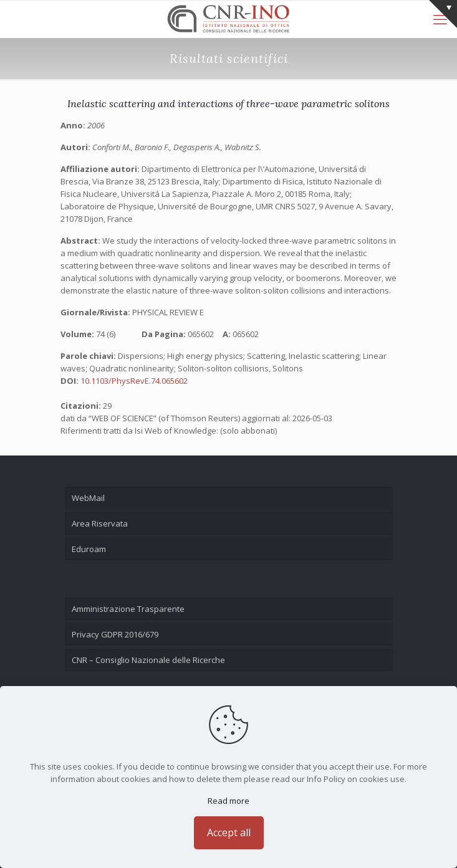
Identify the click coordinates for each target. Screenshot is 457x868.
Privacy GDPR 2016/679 (115, 634)
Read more (228, 801)
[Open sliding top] (443, 14)
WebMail (88, 498)
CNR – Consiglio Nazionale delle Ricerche (148, 660)
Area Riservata (100, 523)
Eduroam (89, 549)
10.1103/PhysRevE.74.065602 (134, 381)
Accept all (229, 832)
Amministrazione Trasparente (128, 609)
